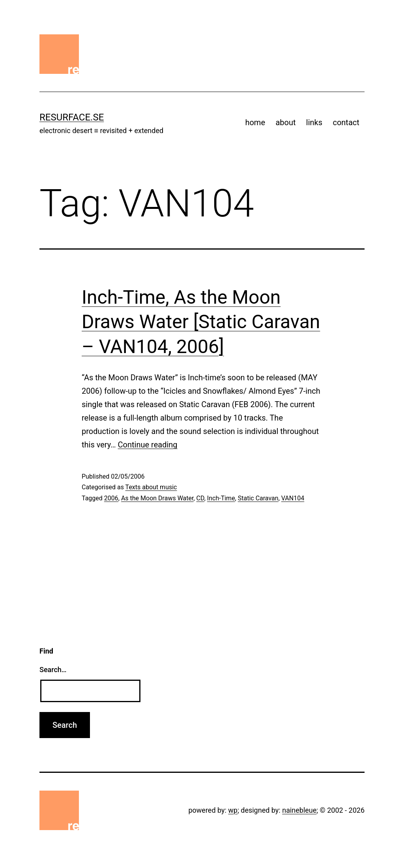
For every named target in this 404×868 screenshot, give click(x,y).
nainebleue (299, 810)
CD (200, 498)
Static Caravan (258, 498)
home (255, 122)
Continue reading (148, 445)
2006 (111, 498)
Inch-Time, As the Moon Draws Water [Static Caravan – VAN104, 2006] (201, 322)
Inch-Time (221, 498)
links (314, 122)
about (285, 122)
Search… (53, 670)
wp (233, 810)
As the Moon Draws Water (157, 498)
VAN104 (293, 498)
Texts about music (151, 487)
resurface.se (72, 117)
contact (346, 122)
